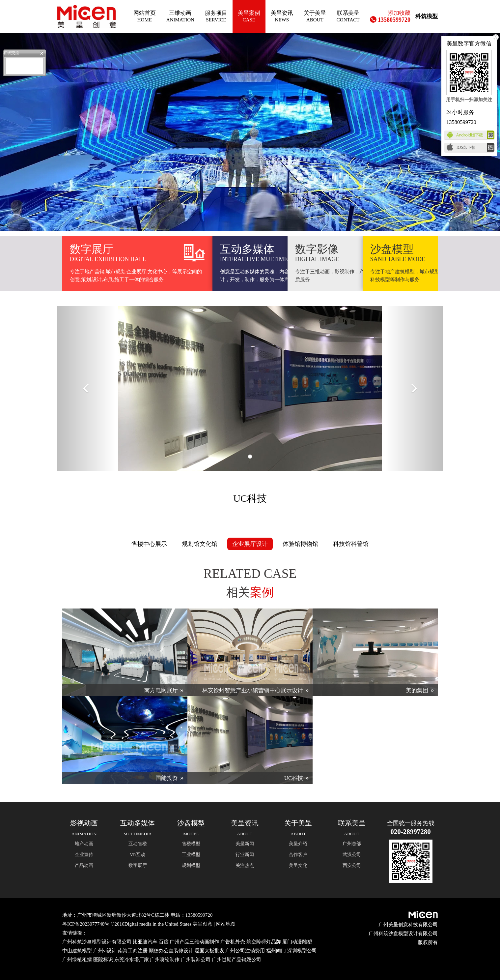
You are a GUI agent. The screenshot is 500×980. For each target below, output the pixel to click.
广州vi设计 (105, 951)
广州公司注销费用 (245, 951)
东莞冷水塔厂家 (132, 960)
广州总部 (352, 844)
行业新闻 (245, 855)
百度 (164, 942)
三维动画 (180, 16)
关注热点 (245, 865)
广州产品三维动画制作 (194, 942)
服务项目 (216, 16)
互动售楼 (138, 844)
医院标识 (103, 960)
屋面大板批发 (209, 951)
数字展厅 (138, 865)
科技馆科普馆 (351, 544)
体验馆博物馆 (300, 544)
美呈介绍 (298, 844)
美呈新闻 (245, 844)
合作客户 (298, 855)
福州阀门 (276, 951)
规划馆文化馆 (200, 544)
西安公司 (352, 865)
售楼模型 (191, 844)
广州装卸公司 (196, 960)
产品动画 (84, 865)
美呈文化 (298, 865)
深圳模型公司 (302, 951)
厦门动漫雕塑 (297, 942)
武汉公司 (352, 855)
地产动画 (84, 844)
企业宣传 (84, 855)
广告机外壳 (233, 942)
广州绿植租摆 (77, 960)
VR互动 (138, 855)
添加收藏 (399, 13)
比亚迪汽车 (145, 942)
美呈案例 (249, 16)
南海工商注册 (133, 951)
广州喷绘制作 (165, 960)
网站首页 (145, 16)
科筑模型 (427, 16)
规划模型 (191, 865)
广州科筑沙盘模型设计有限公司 (97, 942)
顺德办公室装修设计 (171, 951)
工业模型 (191, 855)
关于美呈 (315, 16)
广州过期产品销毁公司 (236, 960)
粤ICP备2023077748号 (86, 924)
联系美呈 (348, 16)
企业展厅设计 (250, 544)
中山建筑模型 (77, 951)
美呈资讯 (282, 16)
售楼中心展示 (149, 544)
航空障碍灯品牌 (264, 942)
